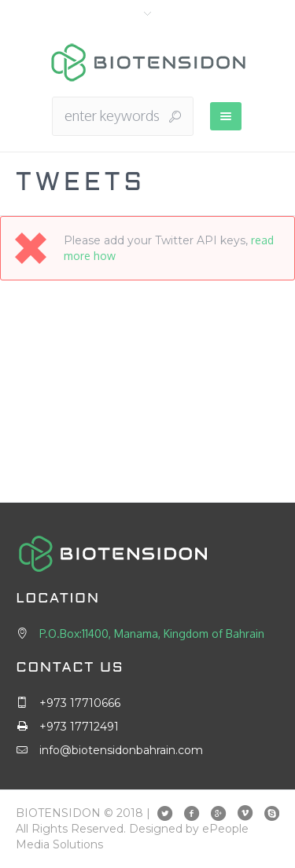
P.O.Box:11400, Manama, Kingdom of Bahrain (152, 634)
